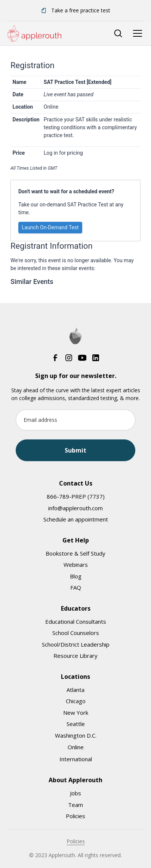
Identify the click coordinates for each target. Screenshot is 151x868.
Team (75, 805)
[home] (34, 33)
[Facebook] (55, 358)
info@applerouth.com (75, 508)
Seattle (76, 724)
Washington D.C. (76, 735)
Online (76, 747)
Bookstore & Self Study (75, 553)
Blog (76, 576)
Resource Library (75, 656)
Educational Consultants (76, 621)
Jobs (75, 793)
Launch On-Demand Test (50, 227)
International (76, 759)
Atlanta (75, 690)
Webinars (76, 565)
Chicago (76, 701)
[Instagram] (69, 358)
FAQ (76, 587)
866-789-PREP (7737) (76, 496)
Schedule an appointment (76, 519)
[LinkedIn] (96, 358)
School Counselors (76, 633)
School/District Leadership (76, 644)
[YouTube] (82, 358)
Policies (75, 816)
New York (76, 713)
